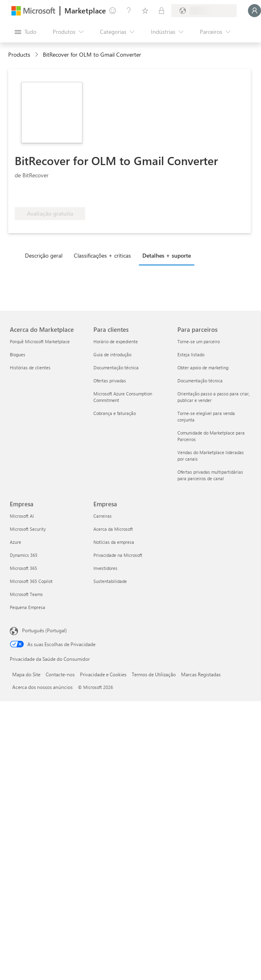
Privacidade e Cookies (103, 674)
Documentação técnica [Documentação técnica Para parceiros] (200, 381)
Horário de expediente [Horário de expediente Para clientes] (116, 341)
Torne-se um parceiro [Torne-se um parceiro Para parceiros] (199, 341)
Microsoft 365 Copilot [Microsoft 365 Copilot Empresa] (31, 581)
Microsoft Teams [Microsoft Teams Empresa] (26, 594)
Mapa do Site (26, 674)
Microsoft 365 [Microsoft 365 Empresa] (23, 568)
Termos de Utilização (154, 674)
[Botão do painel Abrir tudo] (25, 32)
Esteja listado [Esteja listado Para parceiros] (191, 354)
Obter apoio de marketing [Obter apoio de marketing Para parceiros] (203, 367)
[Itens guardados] (145, 11)
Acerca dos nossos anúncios (42, 687)
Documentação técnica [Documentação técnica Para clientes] (116, 367)
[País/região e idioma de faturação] (204, 11)
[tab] (46, 255)
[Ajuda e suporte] (129, 11)
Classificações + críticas (102, 255)
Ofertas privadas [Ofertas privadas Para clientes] (110, 381)
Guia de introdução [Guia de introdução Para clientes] (112, 354)
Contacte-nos (60, 674)
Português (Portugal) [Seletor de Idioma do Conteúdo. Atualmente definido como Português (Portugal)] (44, 630)
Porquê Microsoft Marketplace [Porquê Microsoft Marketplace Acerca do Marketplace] (40, 341)
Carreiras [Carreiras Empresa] (103, 516)
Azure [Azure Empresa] (15, 542)
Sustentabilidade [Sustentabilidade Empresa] (110, 581)
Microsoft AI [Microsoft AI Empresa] (22, 516)
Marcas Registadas (201, 674)
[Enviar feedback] (113, 11)
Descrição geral (44, 255)
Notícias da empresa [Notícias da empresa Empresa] (114, 542)
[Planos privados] (161, 11)
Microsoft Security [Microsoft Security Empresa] (28, 529)
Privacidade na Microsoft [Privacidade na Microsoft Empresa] (118, 555)
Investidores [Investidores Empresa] (105, 568)
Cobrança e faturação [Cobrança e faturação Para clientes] (115, 413)
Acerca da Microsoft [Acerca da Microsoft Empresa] (113, 529)
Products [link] (19, 54)
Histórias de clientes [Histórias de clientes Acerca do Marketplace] (30, 367)
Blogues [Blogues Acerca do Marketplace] (18, 354)
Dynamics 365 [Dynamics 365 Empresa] (24, 555)
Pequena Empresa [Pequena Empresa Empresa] (28, 607)
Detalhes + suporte (167, 255)
